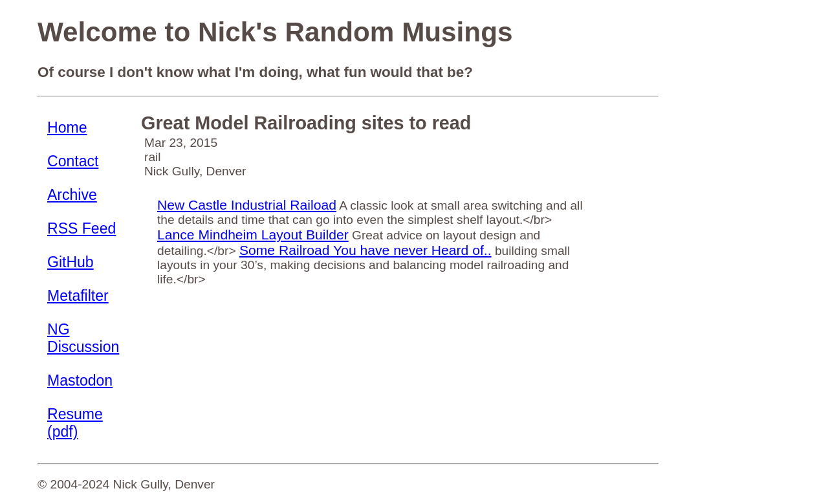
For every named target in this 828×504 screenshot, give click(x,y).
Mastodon (80, 380)
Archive (72, 195)
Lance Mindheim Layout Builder (253, 235)
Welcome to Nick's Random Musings (275, 32)
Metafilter (78, 296)
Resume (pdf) (75, 423)
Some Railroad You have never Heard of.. (365, 250)
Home (67, 127)
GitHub (71, 262)
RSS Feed (82, 228)
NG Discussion (83, 338)
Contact (73, 161)
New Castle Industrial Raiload (247, 205)
